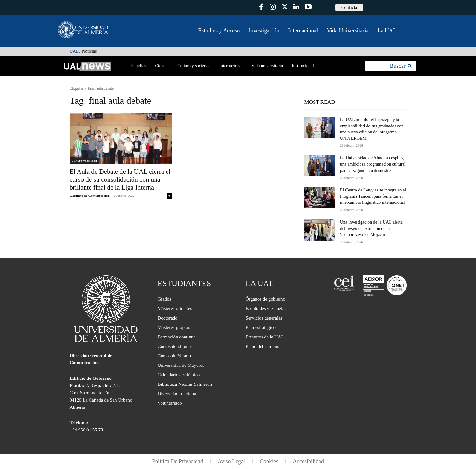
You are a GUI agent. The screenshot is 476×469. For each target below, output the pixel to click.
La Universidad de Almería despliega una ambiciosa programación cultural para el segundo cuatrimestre (373, 164)
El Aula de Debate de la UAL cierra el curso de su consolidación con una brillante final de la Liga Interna (120, 179)
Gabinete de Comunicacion (90, 196)
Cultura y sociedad (84, 161)
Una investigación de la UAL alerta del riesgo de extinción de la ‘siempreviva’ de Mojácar (371, 228)
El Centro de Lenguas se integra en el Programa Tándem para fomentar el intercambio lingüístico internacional (373, 196)
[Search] (400, 66)
